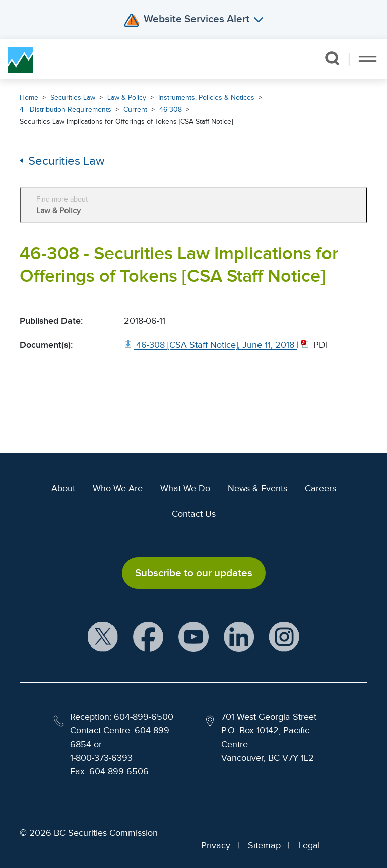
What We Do (185, 488)
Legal (309, 845)
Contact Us (194, 514)
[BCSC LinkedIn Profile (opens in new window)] (239, 638)
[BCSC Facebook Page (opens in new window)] (148, 638)
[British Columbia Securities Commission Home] (20, 59)
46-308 (171, 110)
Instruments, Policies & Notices (206, 97)
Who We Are (118, 488)
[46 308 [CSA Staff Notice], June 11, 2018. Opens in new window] (210, 345)
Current (135, 110)
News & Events (257, 488)
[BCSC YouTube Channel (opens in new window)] (193, 638)
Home (29, 97)
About (63, 488)
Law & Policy (127, 97)
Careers (320, 488)
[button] (332, 58)
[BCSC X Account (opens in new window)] (103, 638)
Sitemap (264, 845)
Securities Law (73, 97)
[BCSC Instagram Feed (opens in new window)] (284, 638)
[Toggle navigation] (368, 59)
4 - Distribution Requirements (66, 110)
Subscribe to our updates (194, 573)
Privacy (216, 845)
